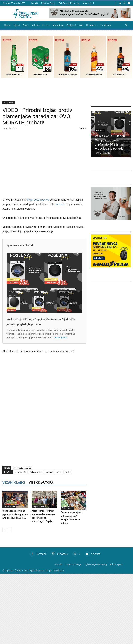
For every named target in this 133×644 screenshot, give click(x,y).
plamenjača (21, 472)
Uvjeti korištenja (48, 3)
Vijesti (17, 25)
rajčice (59, 472)
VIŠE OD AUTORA (41, 482)
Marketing (58, 25)
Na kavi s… (92, 25)
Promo (46, 25)
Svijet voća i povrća (38, 200)
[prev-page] (5, 530)
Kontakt (34, 3)
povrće (49, 472)
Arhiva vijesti (88, 3)
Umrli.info (106, 25)
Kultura (35, 25)
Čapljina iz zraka (75, 25)
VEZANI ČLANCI (14, 482)
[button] (126, 25)
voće (68, 472)
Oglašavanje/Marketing (69, 3)
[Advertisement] (44, 435)
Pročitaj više (61, 337)
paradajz (60, 204)
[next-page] (10, 530)
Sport (26, 25)
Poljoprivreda (9, 103)
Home (7, 25)
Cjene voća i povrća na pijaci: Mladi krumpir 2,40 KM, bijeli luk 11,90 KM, (15, 514)
